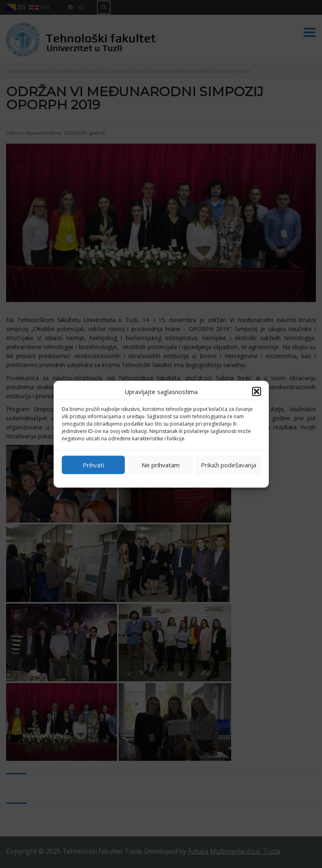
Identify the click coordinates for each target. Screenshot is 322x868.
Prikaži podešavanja (229, 465)
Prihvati (93, 465)
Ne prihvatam (161, 465)
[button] (257, 391)
